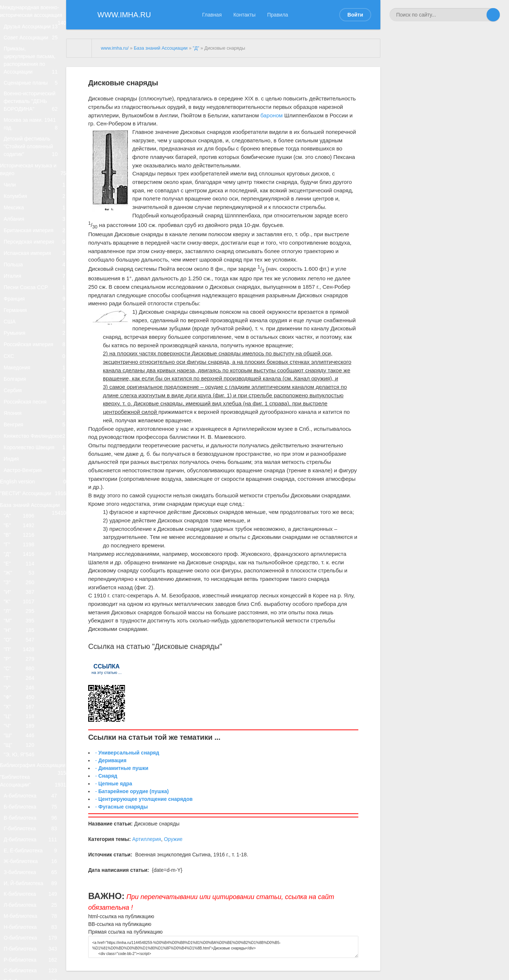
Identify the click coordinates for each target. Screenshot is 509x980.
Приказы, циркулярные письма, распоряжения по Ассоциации (35, 79)
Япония (35, 529)
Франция (35, 377)
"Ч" (23, 951)
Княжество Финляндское (35, 564)
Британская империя (35, 286)
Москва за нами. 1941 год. (35, 152)
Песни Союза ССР (35, 361)
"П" (23, 853)
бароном (272, 115)
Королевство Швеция (35, 583)
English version (33, 628)
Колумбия (35, 240)
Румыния (35, 422)
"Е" (23, 743)
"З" (23, 767)
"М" (23, 816)
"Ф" (23, 915)
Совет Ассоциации (35, 56)
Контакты (244, 15)
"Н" (23, 829)
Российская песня (35, 514)
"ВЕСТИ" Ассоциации (33, 646)
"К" (23, 792)
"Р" (23, 865)
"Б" (23, 694)
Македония (35, 468)
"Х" (23, 927)
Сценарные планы (35, 102)
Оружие (173, 839)
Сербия (35, 499)
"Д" (23, 730)
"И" (23, 780)
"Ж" (23, 755)
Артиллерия (147, 839)
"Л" (23, 804)
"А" (23, 681)
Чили (35, 225)
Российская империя (35, 438)
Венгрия (35, 544)
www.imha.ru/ (115, 48)
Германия (35, 392)
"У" (23, 902)
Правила (278, 15)
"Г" (23, 718)
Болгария (35, 483)
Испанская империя (35, 316)
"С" (23, 878)
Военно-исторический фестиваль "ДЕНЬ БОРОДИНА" (35, 125)
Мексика (35, 255)
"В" (23, 706)
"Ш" (23, 964)
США (35, 407)
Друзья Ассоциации (35, 41)
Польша (35, 331)
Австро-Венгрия (35, 613)
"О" (23, 841)
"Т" (23, 890)
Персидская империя (35, 301)
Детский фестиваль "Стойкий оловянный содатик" (35, 179)
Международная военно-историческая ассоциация (33, 18)
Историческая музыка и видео (33, 206)
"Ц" (23, 939)
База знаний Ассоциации (33, 664)
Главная (212, 15)
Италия (35, 346)
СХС (35, 453)
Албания (35, 270)
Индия (35, 598)
